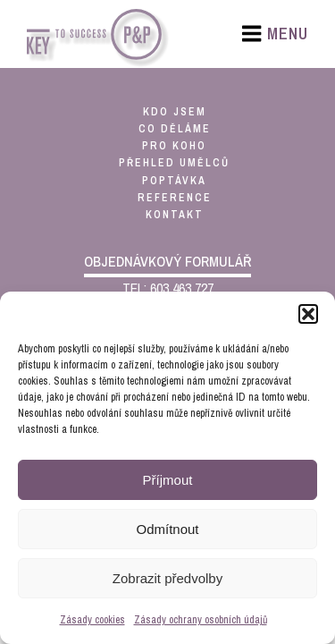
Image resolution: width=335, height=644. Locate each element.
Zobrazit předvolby (167, 578)
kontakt (175, 215)
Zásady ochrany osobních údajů (201, 620)
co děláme (175, 129)
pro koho (174, 146)
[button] (308, 314)
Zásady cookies (92, 620)
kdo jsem (175, 112)
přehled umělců (174, 163)
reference (175, 198)
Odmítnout (167, 529)
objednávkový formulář (167, 261)
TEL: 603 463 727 (168, 288)
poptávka (174, 181)
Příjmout (168, 480)
